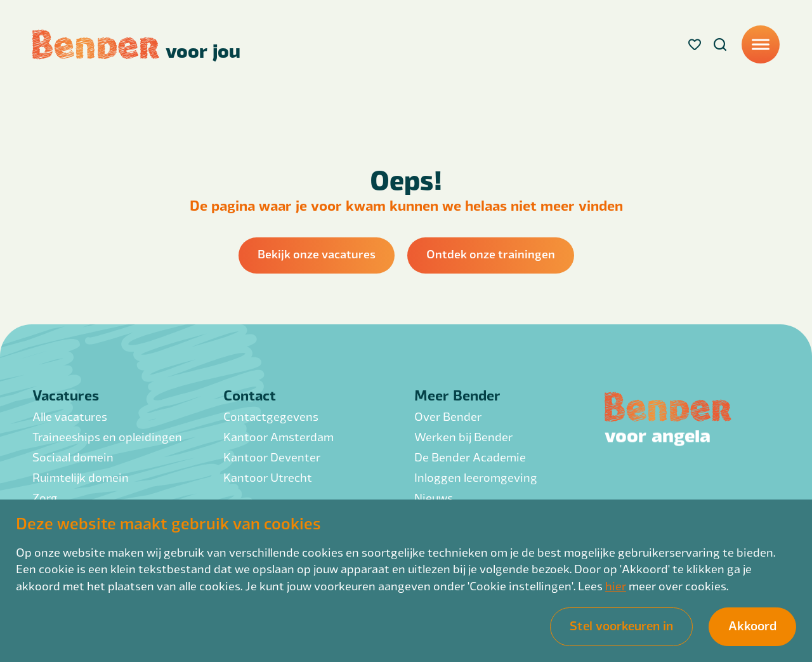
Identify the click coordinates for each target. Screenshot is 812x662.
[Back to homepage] (136, 44)
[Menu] (761, 44)
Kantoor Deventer (272, 457)
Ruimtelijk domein (81, 477)
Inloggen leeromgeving (476, 477)
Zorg (45, 497)
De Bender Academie (470, 457)
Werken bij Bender (463, 436)
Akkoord (752, 625)
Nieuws (434, 497)
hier (616, 586)
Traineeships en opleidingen (107, 436)
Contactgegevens (271, 416)
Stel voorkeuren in (621, 625)
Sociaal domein (73, 457)
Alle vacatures (70, 416)
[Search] (720, 44)
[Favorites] (695, 44)
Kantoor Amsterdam (278, 436)
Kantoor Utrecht (268, 477)
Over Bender (448, 416)
